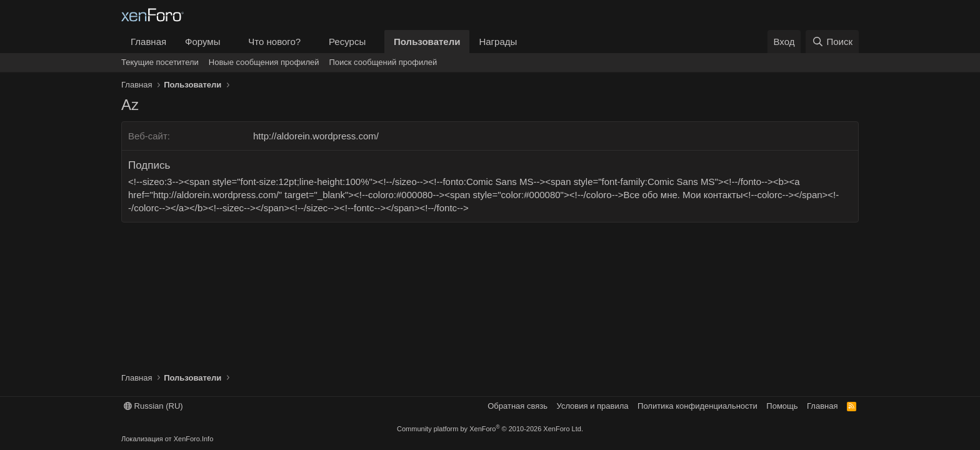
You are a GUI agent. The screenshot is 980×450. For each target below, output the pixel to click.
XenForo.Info (194, 439)
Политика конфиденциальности (697, 406)
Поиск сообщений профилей (383, 62)
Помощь (782, 406)
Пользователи (427, 42)
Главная (148, 42)
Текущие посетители (160, 62)
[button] (230, 42)
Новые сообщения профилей (264, 62)
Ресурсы (347, 42)
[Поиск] (832, 42)
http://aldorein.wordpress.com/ (316, 136)
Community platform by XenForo (490, 429)
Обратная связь (517, 406)
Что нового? (274, 42)
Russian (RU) (153, 406)
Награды (498, 42)
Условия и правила (593, 406)
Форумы (202, 42)
